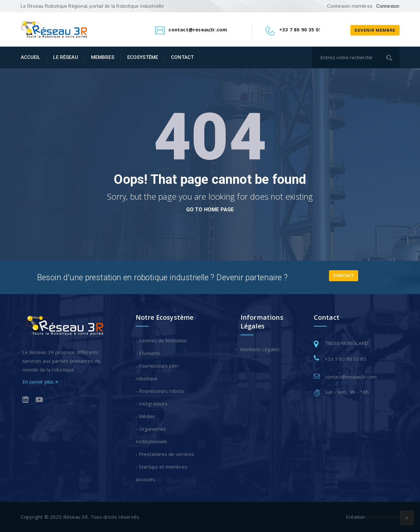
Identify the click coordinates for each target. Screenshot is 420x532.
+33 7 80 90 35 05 (346, 359)
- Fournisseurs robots (160, 391)
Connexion (388, 6)
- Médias (145, 416)
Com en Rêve (384, 517)
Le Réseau (65, 57)
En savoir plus (40, 382)
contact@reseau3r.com (351, 377)
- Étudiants (148, 353)
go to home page (210, 210)
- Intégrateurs (152, 404)
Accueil (31, 57)
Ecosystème (143, 57)
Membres (103, 57)
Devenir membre (375, 30)
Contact (182, 57)
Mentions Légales (260, 349)
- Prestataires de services (165, 454)
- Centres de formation (161, 340)
